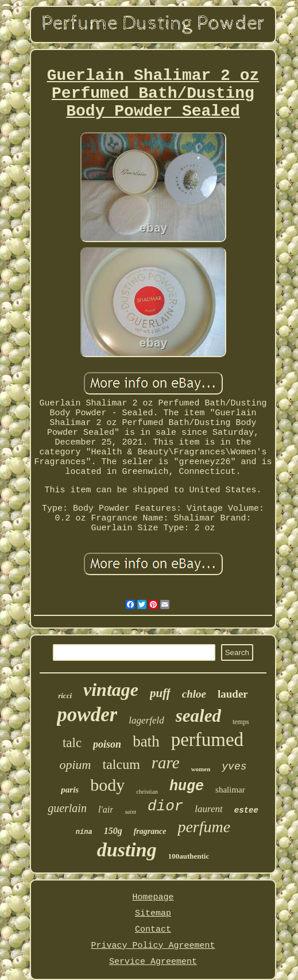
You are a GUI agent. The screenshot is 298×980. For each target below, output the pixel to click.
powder (87, 715)
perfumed (207, 740)
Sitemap (153, 914)
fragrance (150, 831)
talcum (121, 764)
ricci (65, 696)
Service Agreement (153, 962)
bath (146, 741)
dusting (127, 850)
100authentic (189, 856)
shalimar (230, 790)
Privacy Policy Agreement (153, 946)
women (201, 769)
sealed (198, 716)
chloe (194, 694)
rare (166, 763)
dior (165, 806)
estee (246, 810)
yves (234, 767)
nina (84, 832)
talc (72, 743)
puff (160, 693)
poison (107, 744)
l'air (106, 809)
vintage (111, 690)
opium (75, 765)
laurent (208, 809)
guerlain (67, 808)
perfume (204, 827)
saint (130, 812)
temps (241, 722)
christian (147, 791)
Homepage (153, 897)
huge (187, 786)
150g (113, 831)
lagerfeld (146, 720)
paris (70, 790)
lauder (233, 694)
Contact (153, 930)
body (107, 785)
